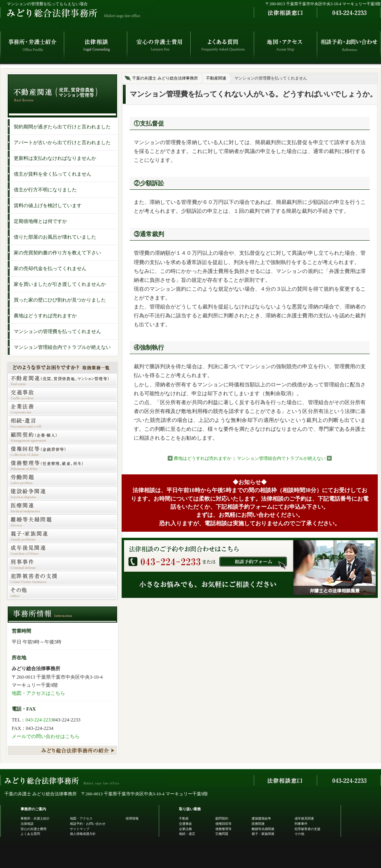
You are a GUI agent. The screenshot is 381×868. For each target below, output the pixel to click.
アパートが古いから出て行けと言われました (62, 143)
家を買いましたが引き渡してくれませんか (60, 284)
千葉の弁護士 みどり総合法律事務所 (165, 78)
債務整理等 (223, 829)
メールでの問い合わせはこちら (46, 736)
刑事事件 (301, 824)
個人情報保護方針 (83, 834)
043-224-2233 (39, 720)
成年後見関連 (304, 819)
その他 (299, 834)
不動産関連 (216, 78)
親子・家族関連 (263, 834)
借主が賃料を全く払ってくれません (53, 174)
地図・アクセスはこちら (38, 693)
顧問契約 (222, 819)
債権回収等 (223, 824)
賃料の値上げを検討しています (48, 205)
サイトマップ (80, 829)
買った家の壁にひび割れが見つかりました (60, 300)
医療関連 (258, 824)
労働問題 (222, 834)
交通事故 (185, 824)
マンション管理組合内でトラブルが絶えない (281, 458)
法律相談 (27, 824)
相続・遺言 (187, 834)
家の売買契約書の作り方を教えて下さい (57, 253)
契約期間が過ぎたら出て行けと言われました (62, 127)
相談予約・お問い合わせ (88, 824)
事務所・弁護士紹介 (35, 819)
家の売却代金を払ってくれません (50, 268)
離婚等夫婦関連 (263, 829)
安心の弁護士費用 (34, 829)
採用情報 (132, 819)
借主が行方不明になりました (45, 190)
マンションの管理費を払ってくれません (57, 331)
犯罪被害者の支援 (307, 829)
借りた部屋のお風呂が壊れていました (55, 237)
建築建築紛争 (261, 819)
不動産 (184, 819)
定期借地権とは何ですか (40, 221)
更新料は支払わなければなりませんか (55, 158)
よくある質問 (30, 834)
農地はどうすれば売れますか (203, 458)
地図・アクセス (81, 819)
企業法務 (185, 829)
